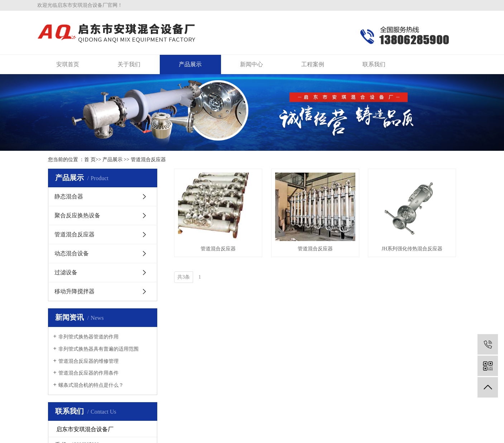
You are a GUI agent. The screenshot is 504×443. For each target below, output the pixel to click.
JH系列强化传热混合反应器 (412, 249)
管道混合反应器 (148, 160)
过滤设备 (66, 272)
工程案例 (313, 64)
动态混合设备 (72, 253)
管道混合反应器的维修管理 (88, 361)
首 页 (90, 160)
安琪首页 (68, 64)
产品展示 (190, 64)
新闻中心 (251, 64)
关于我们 (129, 64)
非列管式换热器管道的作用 (88, 337)
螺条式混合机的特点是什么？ (91, 385)
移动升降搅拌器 (75, 291)
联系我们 (374, 64)
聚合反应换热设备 (77, 215)
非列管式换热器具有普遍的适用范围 (99, 349)
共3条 (184, 277)
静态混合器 (69, 196)
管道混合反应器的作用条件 (88, 373)
